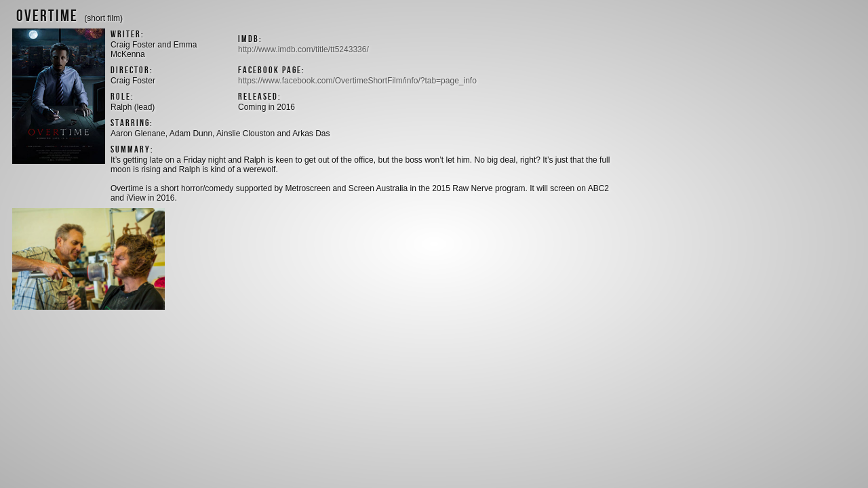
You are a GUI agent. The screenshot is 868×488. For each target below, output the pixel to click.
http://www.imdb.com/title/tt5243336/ (303, 49)
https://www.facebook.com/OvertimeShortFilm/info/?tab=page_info (357, 81)
